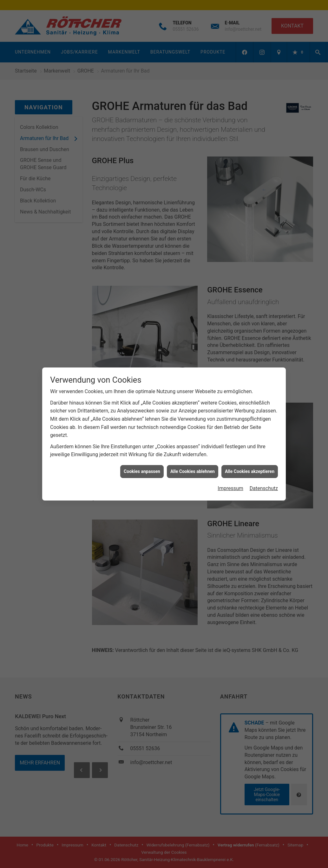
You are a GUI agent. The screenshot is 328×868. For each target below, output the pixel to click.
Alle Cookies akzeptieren (250, 454)
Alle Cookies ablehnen (193, 454)
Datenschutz (264, 471)
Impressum (230, 471)
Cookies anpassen (142, 454)
